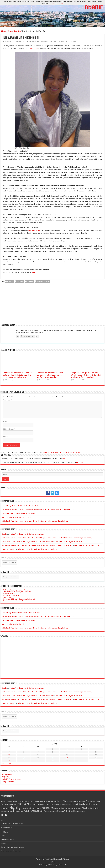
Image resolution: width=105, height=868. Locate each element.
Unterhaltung (44, 42)
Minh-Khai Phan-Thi (43, 282)
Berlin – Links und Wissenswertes (13, 847)
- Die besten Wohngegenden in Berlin (15, 590)
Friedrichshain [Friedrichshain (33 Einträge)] (77, 804)
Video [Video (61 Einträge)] (67, 811)
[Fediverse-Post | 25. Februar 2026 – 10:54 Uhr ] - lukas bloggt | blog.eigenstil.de (30, 538)
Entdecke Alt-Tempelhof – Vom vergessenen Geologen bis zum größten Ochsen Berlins (50, 375)
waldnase (8, 42)
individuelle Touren (8, 840)
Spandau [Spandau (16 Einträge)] (54, 811)
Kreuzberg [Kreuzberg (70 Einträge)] (47, 808)
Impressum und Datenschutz (11, 851)
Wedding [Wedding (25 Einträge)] (74, 811)
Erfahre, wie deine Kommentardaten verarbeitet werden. (62, 452)
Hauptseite (80, 462)
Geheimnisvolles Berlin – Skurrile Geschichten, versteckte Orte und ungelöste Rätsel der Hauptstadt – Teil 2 (39, 510)
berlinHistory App (8, 774)
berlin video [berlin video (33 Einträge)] (73, 801)
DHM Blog (5, 776)
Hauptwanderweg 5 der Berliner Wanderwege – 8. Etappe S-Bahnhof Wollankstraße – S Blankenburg (86, 375)
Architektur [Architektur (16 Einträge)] (16, 801)
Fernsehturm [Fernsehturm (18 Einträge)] (34, 804)
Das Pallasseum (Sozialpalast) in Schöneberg (77, 538)
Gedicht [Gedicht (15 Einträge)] (96, 804)
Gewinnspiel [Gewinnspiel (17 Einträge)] (5, 808)
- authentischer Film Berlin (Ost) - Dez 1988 (16, 592)
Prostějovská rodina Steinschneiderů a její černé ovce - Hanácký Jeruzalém (27, 542)
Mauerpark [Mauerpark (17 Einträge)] (68, 808)
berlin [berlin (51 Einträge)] (30, 801)
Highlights (5, 832)
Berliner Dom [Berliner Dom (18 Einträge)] (53, 801)
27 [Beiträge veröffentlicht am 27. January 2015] (24, 761)
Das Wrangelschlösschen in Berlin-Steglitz (16, 517)
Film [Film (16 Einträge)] (52, 804)
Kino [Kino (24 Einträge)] (40, 808)
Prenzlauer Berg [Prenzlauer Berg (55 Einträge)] (36, 811)
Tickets (4, 843)
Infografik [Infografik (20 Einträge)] (28, 808)
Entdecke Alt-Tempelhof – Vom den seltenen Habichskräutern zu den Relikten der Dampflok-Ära (18, 375)
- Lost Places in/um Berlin (10, 595)
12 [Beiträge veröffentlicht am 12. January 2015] (9, 755)
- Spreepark (6, 597)
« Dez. (4, 763)
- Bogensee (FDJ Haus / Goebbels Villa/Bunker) (18, 599)
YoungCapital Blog (8, 782)
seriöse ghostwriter (9, 549)
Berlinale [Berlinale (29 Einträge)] (37, 801)
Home (3, 31)
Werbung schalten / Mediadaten (12, 824)
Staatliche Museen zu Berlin (11, 780)
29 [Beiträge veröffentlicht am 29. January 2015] (52, 761)
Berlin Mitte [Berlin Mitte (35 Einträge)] (63, 801)
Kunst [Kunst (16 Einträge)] (55, 808)
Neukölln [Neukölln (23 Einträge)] (96, 808)
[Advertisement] (52, 304)
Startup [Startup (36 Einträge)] (61, 811)
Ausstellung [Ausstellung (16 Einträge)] (24, 801)
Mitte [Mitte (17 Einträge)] (74, 808)
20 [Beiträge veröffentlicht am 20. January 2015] (24, 758)
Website (6, 437)
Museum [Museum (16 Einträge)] (79, 808)
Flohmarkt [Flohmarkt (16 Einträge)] (57, 804)
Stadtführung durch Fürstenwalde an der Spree (18, 513)
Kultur (37, 42)
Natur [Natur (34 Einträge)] (90, 808)
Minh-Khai (30, 282)
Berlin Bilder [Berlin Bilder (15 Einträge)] (44, 801)
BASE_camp (34, 48)
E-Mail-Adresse (9, 429)
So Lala (10, 31)
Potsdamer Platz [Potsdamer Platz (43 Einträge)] (21, 811)
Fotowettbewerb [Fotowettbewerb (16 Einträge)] (66, 804)
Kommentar (8, 400)
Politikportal (6, 778)
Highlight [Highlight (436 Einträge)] (17, 808)
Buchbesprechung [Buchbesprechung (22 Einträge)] (11, 804)
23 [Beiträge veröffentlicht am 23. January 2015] (67, 758)
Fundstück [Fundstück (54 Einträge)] (88, 804)
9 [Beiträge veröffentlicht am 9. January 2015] (67, 752)
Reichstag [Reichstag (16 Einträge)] (48, 811)
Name (6, 422)
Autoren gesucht (7, 827)
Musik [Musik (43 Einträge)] (85, 808)
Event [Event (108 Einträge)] (26, 804)
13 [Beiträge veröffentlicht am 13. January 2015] (24, 755)
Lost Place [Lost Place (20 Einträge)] (61, 808)
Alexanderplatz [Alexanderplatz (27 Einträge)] (7, 801)
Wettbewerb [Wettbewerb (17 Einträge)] (81, 811)
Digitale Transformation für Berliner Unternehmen (27, 534)
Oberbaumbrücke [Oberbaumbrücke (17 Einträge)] (7, 811)
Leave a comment (58, 42)
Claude (4, 534)
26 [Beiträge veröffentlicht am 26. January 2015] (9, 761)
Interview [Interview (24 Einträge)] (35, 808)
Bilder (3, 836)
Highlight (10, 282)
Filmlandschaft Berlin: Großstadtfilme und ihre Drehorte (38, 549)
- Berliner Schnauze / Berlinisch (12, 601)
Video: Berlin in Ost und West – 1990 (87, 545)
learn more (55, 3)
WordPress (49, 859)
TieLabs (66, 859)
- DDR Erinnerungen (9, 594)
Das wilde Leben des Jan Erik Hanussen (69, 542)
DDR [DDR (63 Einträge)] (20, 804)
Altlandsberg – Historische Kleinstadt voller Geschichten (21, 506)
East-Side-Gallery (34, 230)
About (3, 821)
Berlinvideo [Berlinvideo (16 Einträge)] (82, 801)
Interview (17, 31)
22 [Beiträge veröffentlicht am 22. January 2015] (52, 758)
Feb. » (9, 763)
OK (62, 3)
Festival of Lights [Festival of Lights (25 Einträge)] (44, 804)
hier (33, 272)
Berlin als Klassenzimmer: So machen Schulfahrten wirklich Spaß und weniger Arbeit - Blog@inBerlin (36, 545)
